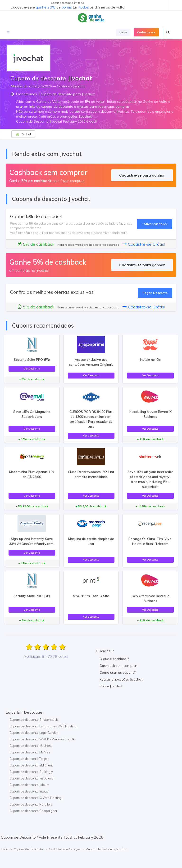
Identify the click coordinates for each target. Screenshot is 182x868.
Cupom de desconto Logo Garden (34, 733)
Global (23, 134)
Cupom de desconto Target (29, 759)
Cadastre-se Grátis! (144, 244)
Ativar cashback (155, 224)
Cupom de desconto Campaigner (33, 811)
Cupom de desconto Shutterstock (34, 720)
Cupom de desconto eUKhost (31, 746)
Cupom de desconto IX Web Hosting (36, 798)
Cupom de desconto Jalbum (29, 785)
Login (123, 32)
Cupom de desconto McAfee (30, 752)
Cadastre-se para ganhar (142, 175)
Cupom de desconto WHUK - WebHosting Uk (42, 739)
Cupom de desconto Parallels (31, 804)
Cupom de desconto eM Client (31, 765)
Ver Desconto (32, 369)
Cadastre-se (146, 32)
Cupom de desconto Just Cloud (32, 778)
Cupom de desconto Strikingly (31, 772)
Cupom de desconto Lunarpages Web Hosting (43, 726)
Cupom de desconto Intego (29, 791)
